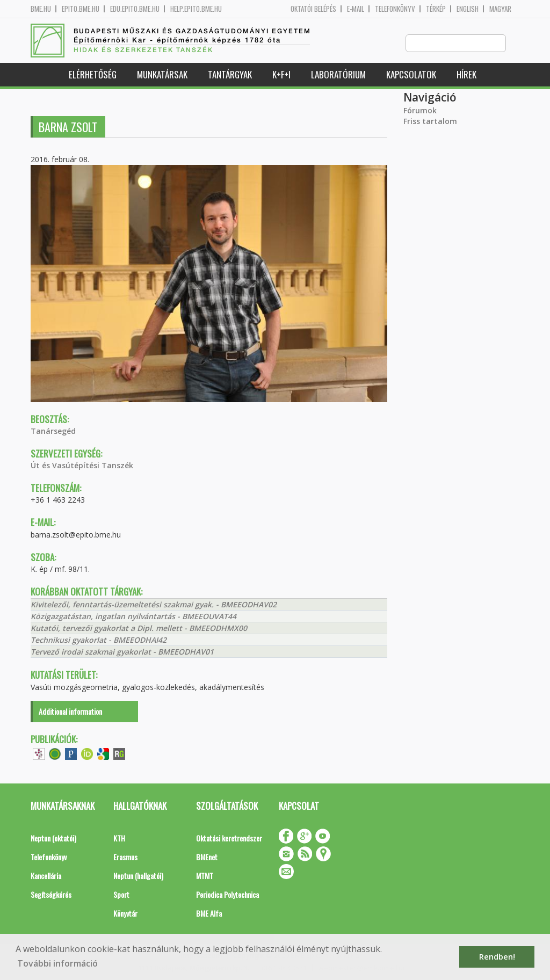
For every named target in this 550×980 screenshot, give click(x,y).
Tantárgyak (230, 75)
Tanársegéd (53, 431)
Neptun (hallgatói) (138, 876)
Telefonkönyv (395, 9)
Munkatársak (162, 75)
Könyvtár (125, 914)
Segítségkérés (51, 895)
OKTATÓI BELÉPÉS (313, 9)
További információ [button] (57, 963)
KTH (119, 839)
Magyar (500, 9)
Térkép (436, 9)
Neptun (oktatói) (53, 839)
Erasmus (125, 857)
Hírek (466, 75)
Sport (121, 895)
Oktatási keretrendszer (229, 839)
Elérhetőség (93, 75)
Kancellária (46, 876)
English (468, 9)
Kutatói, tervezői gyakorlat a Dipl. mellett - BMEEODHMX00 (139, 629)
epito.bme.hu (81, 9)
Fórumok (420, 111)
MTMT (205, 876)
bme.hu (41, 9)
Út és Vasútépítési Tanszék (82, 466)
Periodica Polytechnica (227, 895)
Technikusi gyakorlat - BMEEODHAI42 (99, 640)
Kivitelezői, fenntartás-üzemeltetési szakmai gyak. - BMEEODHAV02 (154, 605)
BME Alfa (209, 914)
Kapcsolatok (411, 75)
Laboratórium (338, 75)
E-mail (356, 9)
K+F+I (281, 75)
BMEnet (207, 857)
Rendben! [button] (497, 957)
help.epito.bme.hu (196, 9)
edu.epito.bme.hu (135, 9)
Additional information (70, 712)
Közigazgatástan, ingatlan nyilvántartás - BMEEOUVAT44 (133, 617)
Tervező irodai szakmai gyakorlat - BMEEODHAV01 (122, 652)
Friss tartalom (430, 122)
